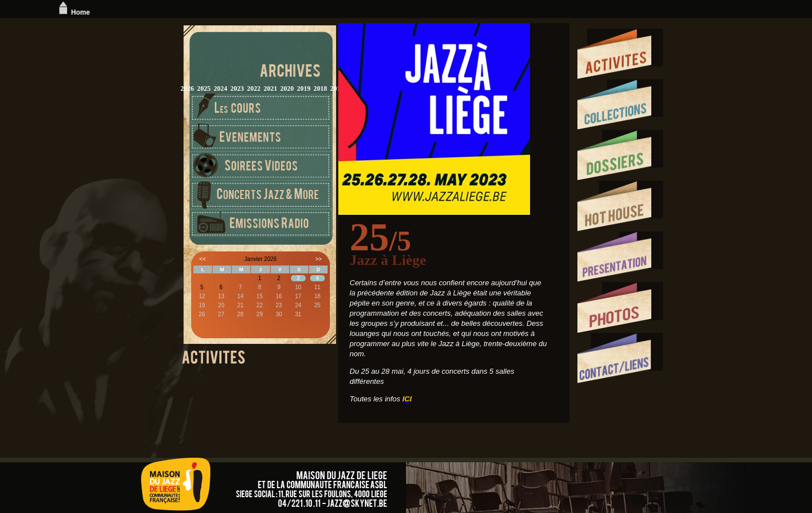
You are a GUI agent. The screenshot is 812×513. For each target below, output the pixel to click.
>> (319, 259)
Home (73, 12)
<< (202, 259)
